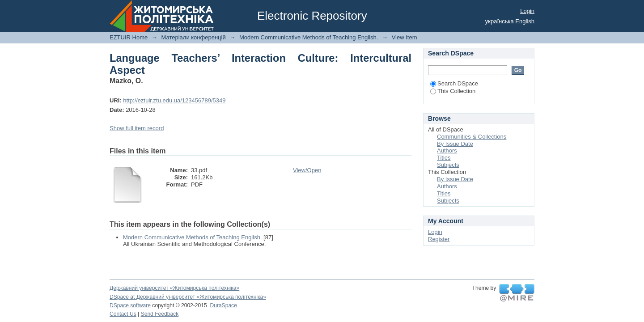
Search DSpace (454, 83)
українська (500, 21)
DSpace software (130, 305)
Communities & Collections (472, 137)
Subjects (448, 165)
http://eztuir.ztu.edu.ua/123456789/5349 (174, 100)
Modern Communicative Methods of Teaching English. (309, 37)
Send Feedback (160, 314)
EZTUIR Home (129, 37)
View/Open (307, 170)
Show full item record (137, 128)
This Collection (453, 91)
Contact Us (123, 314)
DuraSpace (223, 305)
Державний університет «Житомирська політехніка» (174, 288)
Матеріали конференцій (193, 37)
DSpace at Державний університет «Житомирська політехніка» (188, 297)
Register (439, 239)
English (525, 21)
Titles (444, 158)
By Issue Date (455, 144)
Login (527, 11)
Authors (447, 150)
